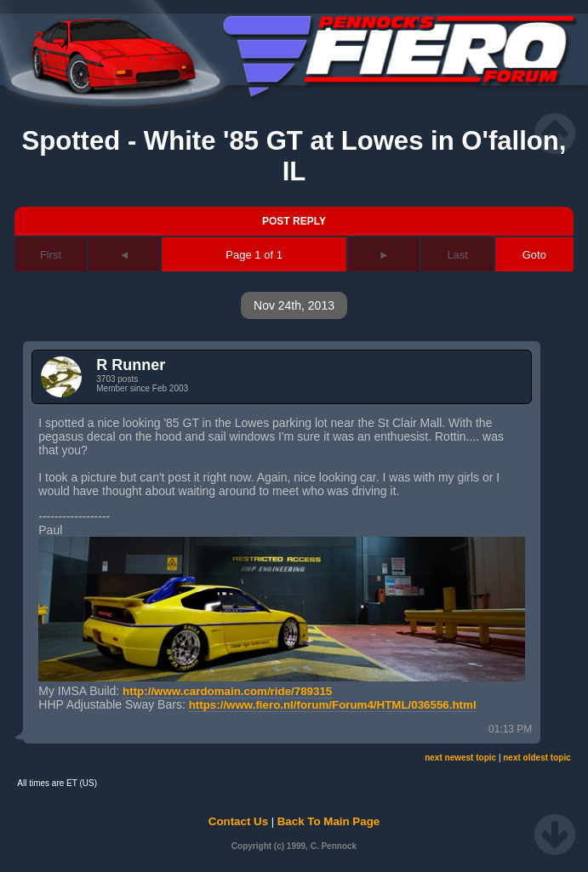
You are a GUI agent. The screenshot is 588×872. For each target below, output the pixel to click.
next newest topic (460, 758)
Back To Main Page (328, 821)
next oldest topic (537, 758)
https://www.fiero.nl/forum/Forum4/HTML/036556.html (333, 705)
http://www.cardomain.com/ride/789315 (227, 691)
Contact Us (238, 821)
